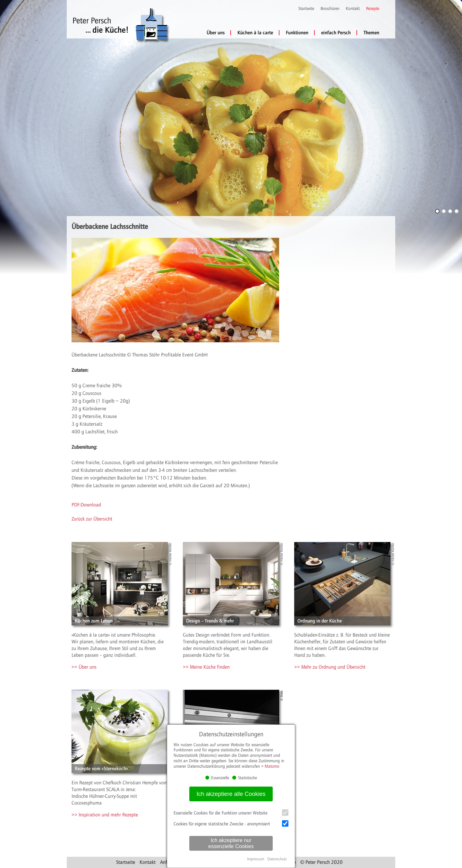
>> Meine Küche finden (206, 667)
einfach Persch (336, 33)
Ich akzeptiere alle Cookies (231, 794)
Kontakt (353, 9)
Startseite (306, 9)
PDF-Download (86, 505)
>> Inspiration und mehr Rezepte (105, 815)
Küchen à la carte (255, 33)
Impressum (256, 859)
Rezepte (373, 9)
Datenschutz (277, 859)
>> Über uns (84, 667)
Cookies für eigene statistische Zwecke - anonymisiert (231, 823)
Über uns (216, 33)
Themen (371, 33)
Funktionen (297, 33)
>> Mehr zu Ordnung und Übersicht (330, 667)
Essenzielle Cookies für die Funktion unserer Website (231, 813)
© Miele (282, 696)
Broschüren (330, 9)
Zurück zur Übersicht (92, 519)
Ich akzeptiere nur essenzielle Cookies (231, 843)
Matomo (272, 766)
